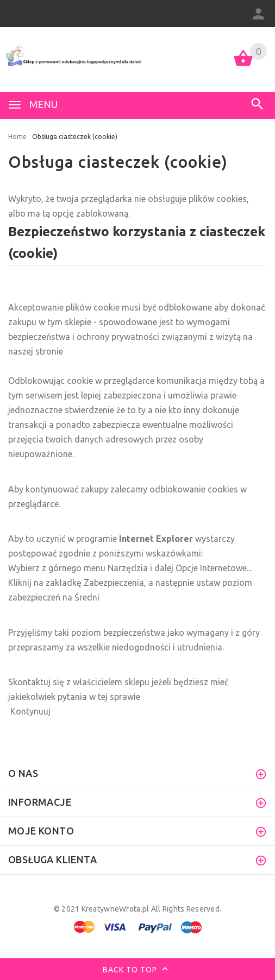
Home (17, 137)
